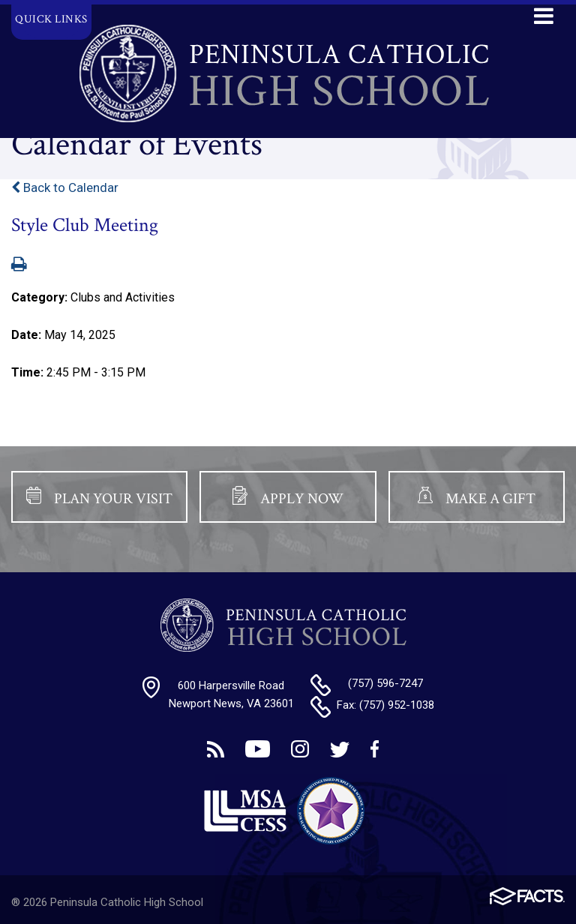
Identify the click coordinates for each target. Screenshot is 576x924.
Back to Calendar (65, 187)
